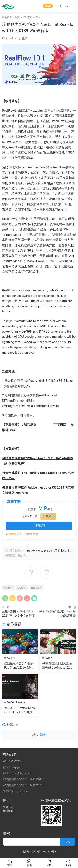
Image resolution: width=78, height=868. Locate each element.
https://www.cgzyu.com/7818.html (46, 551)
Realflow (11, 39)
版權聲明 (8, 811)
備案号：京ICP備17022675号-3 (39, 852)
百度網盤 (60, 425)
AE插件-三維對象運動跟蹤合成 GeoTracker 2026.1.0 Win (58, 666)
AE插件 (11, 658)
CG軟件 (22, 588)
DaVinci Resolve (16, 702)
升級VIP (48, 516)
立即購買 (39, 526)
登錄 (42, 735)
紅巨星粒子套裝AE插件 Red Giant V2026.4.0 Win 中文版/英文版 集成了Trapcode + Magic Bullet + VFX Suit (20, 666)
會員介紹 (8, 807)
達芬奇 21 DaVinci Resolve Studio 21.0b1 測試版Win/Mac (20, 710)
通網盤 (32, 425)
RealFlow (36, 588)
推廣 (25, 39)
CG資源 (8, 588)
